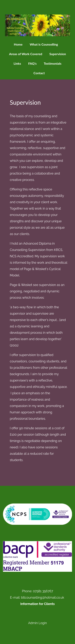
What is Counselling (44, 44)
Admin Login (38, 623)
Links (17, 63)
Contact (39, 73)
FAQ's (32, 63)
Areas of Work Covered (26, 54)
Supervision (58, 54)
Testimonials (53, 63)
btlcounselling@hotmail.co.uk (42, 598)
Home (18, 44)
